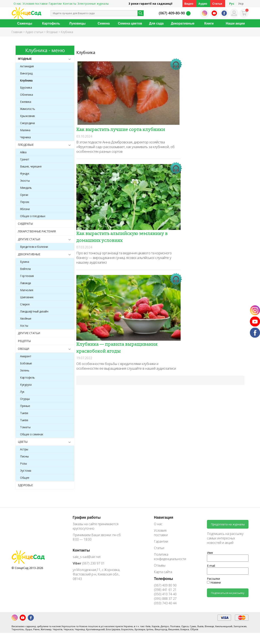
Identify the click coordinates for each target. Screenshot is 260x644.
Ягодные (25, 59)
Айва (23, 152)
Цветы (23, 442)
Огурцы (25, 399)
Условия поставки (35, 4)
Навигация (164, 517)
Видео (189, 4)
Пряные (25, 406)
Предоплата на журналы (228, 524)
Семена (104, 23)
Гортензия (27, 276)
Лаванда (26, 283)
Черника (25, 137)
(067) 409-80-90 (172, 13)
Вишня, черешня (31, 166)
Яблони (25, 209)
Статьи (217, 4)
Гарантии (55, 4)
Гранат (25, 159)
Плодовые (26, 145)
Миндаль (26, 188)
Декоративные (183, 23)
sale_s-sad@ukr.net (87, 557)
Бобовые (26, 363)
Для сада (156, 23)
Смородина (27, 123)
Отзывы (160, 565)
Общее (25, 478)
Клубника (26, 80)
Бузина (25, 262)
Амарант (26, 356)
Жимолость (28, 109)
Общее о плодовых (33, 216)
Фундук (25, 173)
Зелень (25, 370)
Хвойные (26, 318)
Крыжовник (28, 116)
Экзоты (25, 181)
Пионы (24, 456)
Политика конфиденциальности (167, 557)
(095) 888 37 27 (165, 599)
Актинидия (27, 66)
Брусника (26, 87)
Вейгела (25, 269)
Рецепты (24, 341)
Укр (241, 4)
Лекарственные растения (37, 231)
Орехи (24, 195)
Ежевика (26, 102)
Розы (23, 463)
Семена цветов (130, 23)
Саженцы (25, 23)
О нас (17, 4)
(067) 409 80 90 (165, 585)
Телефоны (163, 579)
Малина (25, 130)
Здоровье (25, 485)
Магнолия (27, 290)
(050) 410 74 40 (165, 594)
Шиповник (27, 297)
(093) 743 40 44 (165, 603)
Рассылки (213, 579)
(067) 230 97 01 (89, 563)
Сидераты (25, 224)
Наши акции (235, 23)
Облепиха (26, 95)
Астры (24, 449)
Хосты (24, 326)
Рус (232, 4)
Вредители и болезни (34, 247)
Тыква (24, 413)
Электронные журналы (93, 4)
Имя (210, 553)
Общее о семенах (32, 434)
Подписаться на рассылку (228, 593)
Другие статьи (29, 239)
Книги (209, 23)
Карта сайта (163, 572)
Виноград (26, 73)
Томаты (25, 427)
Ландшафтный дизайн (34, 311)
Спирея (25, 304)
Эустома (26, 471)
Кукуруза (26, 385)
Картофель (51, 23)
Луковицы (77, 23)
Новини (214, 582)
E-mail (211, 566)
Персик (25, 202)
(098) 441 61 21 (165, 590)
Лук (22, 392)
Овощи (23, 349)
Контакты (70, 4)
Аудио (203, 4)
